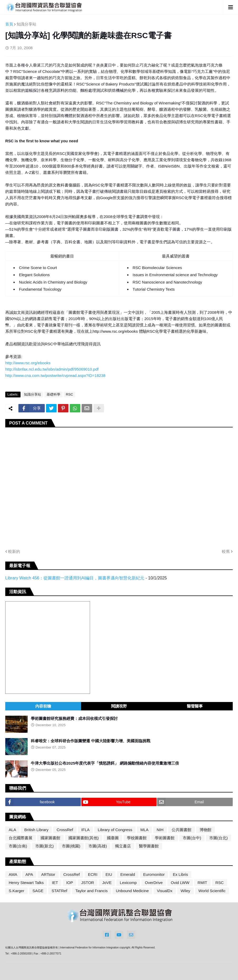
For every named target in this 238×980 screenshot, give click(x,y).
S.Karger (16, 891)
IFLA (86, 830)
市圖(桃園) (71, 846)
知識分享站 (26, 24)
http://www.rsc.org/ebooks (28, 363)
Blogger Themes (114, 970)
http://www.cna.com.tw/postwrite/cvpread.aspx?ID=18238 (55, 375)
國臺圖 (113, 838)
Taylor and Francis (91, 891)
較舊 (226, 551)
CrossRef (65, 830)
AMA (13, 874)
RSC (69, 394)
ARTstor (48, 874)
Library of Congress (115, 830)
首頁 (9, 24)
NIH (160, 830)
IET (55, 883)
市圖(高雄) (98, 846)
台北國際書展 (21, 838)
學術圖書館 (165, 838)
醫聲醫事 (195, 706)
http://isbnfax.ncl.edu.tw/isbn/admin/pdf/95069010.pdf (52, 369)
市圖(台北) (219, 838)
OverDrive (154, 883)
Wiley (185, 891)
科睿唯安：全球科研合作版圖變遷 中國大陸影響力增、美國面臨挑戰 (91, 741)
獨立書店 (123, 846)
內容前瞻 (43, 706)
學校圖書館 (137, 838)
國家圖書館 (50, 838)
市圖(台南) (18, 846)
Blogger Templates (145, 970)
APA (29, 874)
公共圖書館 (182, 830)
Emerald (128, 874)
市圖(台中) (192, 838)
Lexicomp (128, 883)
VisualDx (165, 891)
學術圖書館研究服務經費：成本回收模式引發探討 (74, 718)
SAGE (38, 891)
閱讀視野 (119, 706)
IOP (70, 883)
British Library (36, 830)
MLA (144, 830)
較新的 (14, 551)
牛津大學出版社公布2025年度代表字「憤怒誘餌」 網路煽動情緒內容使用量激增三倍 (105, 763)
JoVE (107, 883)
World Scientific (212, 891)
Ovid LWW (180, 883)
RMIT (202, 883)
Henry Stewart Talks (26, 883)
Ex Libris (180, 874)
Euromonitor (154, 874)
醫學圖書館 (149, 846)
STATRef (59, 891)
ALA (12, 830)
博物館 (205, 830)
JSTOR (88, 883)
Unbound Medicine (132, 891)
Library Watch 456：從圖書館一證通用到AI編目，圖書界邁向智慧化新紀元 (75, 578)
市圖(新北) (44, 846)
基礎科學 (53, 394)
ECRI (93, 874)
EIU (109, 874)
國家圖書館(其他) (84, 838)
